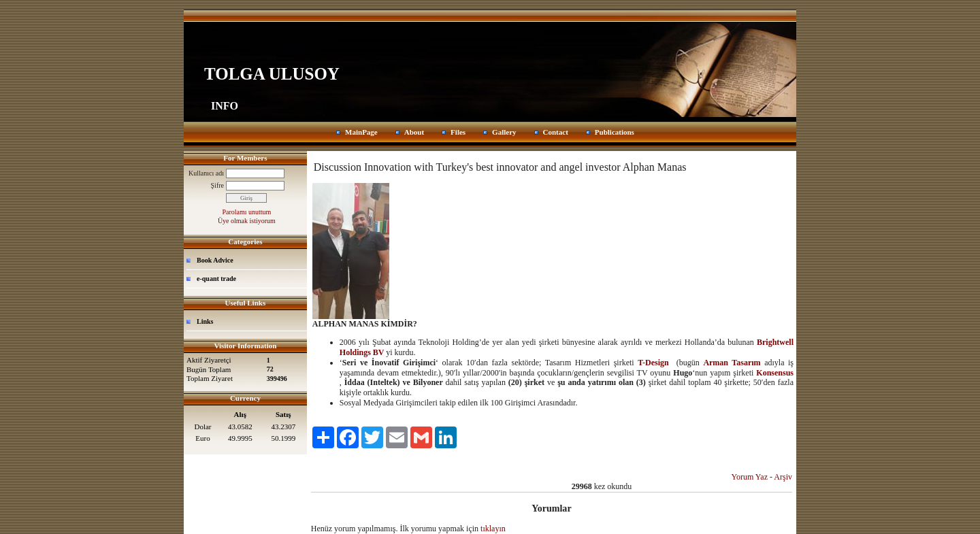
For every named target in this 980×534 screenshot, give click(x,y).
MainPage (361, 132)
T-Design (653, 363)
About (414, 132)
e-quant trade (216, 279)
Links (205, 321)
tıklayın (493, 529)
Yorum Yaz (750, 477)
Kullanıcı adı (206, 173)
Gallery (504, 132)
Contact (556, 132)
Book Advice (215, 260)
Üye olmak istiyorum (247, 221)
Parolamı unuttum (246, 212)
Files (458, 132)
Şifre (217, 185)
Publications (615, 132)
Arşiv (783, 477)
